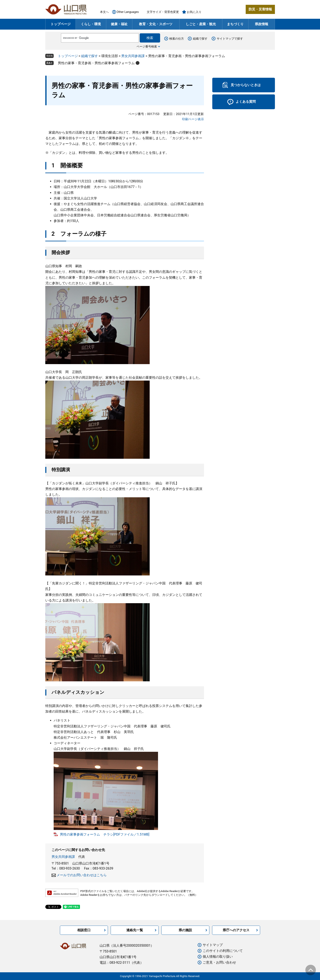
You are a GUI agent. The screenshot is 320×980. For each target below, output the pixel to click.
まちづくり (235, 24)
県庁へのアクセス (236, 930)
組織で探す (200, 39)
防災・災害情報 (260, 9)
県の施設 (185, 930)
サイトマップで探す (230, 39)
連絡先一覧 (135, 930)
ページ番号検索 (147, 46)
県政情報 (262, 24)
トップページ (61, 24)
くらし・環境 (91, 24)
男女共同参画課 (133, 56)
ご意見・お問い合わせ (219, 962)
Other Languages (128, 12)
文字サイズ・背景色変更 (163, 12)
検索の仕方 (177, 39)
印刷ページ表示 (193, 119)
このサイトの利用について (223, 951)
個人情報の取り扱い (218, 957)
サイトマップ (213, 945)
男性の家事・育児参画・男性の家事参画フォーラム (96, 63)
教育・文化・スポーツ (156, 24)
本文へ (104, 12)
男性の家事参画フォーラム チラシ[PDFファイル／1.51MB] (105, 834)
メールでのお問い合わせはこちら (82, 875)
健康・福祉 (119, 24)
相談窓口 (84, 930)
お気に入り (194, 12)
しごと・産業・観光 (201, 24)
